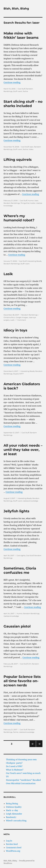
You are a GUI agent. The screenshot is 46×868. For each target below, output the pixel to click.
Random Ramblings (12, 203)
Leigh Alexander (14, 814)
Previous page (33, 747)
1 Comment (21, 320)
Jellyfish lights (16, 511)
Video (31, 149)
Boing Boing (12, 804)
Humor (31, 201)
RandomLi (11, 817)
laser (31, 147)
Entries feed (12, 844)
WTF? (21, 374)
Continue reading (12, 82)
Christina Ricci (9, 317)
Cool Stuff (21, 89)
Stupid (16, 374)
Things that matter (28, 203)
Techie (25, 91)
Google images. (22, 317)
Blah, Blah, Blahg (16, 9)
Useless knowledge (30, 501)
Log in (9, 841)
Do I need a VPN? (14, 766)
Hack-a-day (12, 810)
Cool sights (21, 555)
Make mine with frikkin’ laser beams (21, 35)
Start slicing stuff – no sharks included (23, 104)
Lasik (8, 274)
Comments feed (14, 848)
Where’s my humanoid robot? (19, 218)
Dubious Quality (14, 807)
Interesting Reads (34, 261)
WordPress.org (13, 851)
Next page (39, 747)
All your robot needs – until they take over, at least (23, 450)
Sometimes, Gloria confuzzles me (20, 570)
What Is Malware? (15, 770)
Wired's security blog (16, 821)
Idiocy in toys (15, 330)
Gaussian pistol (17, 626)
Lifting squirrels (18, 160)
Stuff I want (18, 91)
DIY (30, 664)
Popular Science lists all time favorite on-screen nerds (22, 681)
